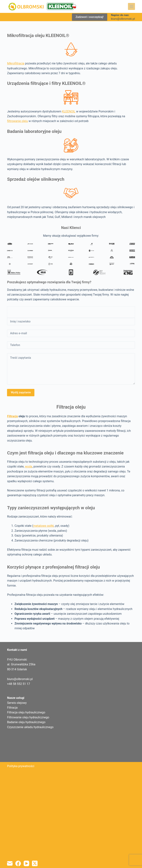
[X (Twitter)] (35, 863)
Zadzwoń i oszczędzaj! (90, 17)
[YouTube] (26, 863)
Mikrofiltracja (16, 63)
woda (29, 466)
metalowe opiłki (43, 526)
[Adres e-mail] (10, 863)
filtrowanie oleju (17, 121)
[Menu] (131, 6)
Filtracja (12, 416)
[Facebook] (18, 863)
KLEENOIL (69, 111)
